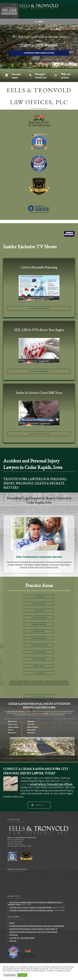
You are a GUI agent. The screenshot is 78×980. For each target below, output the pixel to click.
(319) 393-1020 (46, 45)
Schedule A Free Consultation (39, 53)
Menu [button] (41, 22)
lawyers (45, 713)
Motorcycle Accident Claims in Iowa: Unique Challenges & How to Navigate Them (35, 903)
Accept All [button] (22, 975)
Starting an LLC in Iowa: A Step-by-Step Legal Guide (30, 907)
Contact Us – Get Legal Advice (22, 938)
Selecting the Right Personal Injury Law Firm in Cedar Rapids (33, 932)
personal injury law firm (16, 711)
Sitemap (13, 941)
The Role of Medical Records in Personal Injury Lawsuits (31, 910)
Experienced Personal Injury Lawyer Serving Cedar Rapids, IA (33, 929)
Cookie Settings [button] (10, 975)
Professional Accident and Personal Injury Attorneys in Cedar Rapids (37, 926)
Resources (14, 935)
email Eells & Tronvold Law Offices (51, 784)
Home (12, 923)
